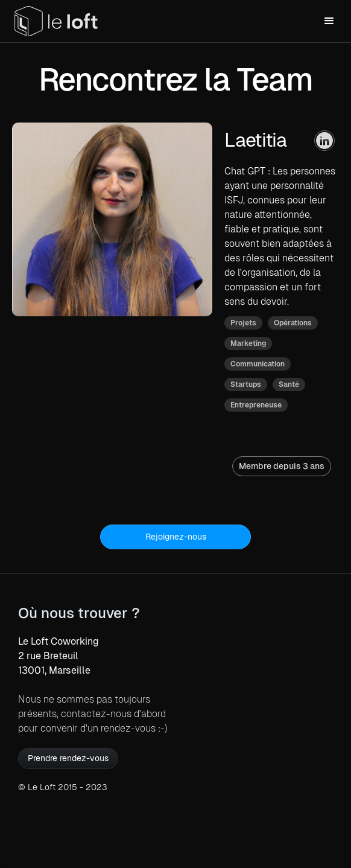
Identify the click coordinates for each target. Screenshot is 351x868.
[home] (56, 21)
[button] (329, 21)
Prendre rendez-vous (68, 758)
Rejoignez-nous (176, 537)
